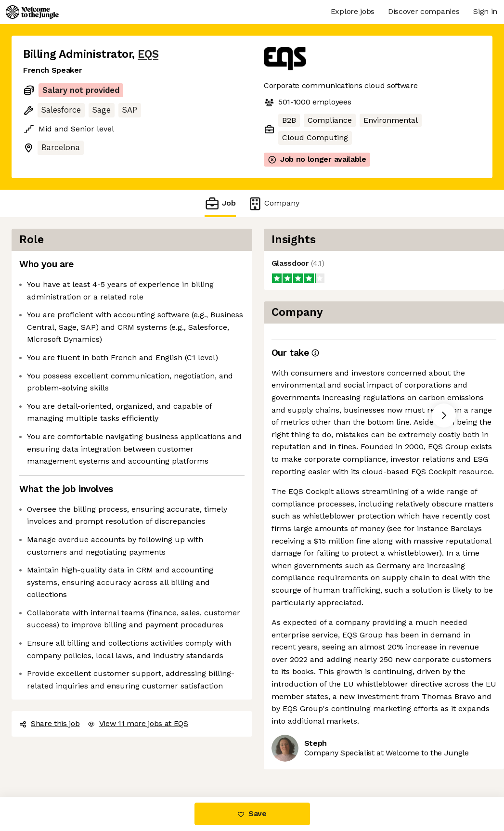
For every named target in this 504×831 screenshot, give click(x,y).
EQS (148, 54)
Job (220, 203)
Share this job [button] (50, 723)
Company (273, 203)
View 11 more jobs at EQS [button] (138, 723)
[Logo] (32, 12)
